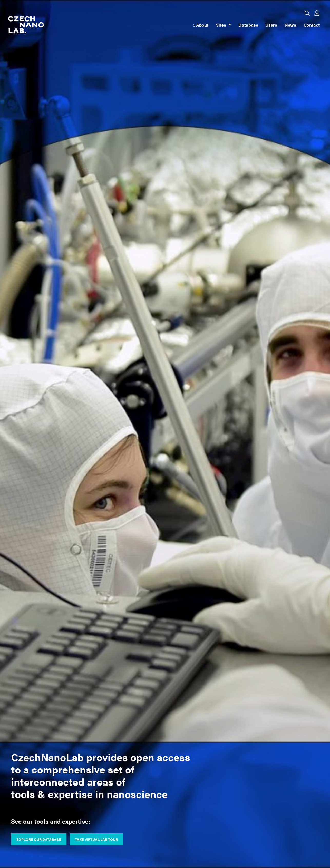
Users (271, 25)
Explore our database (39, 839)
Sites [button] (221, 25)
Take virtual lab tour (96, 839)
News (290, 25)
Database (248, 25)
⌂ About (200, 25)
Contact (312, 25)
